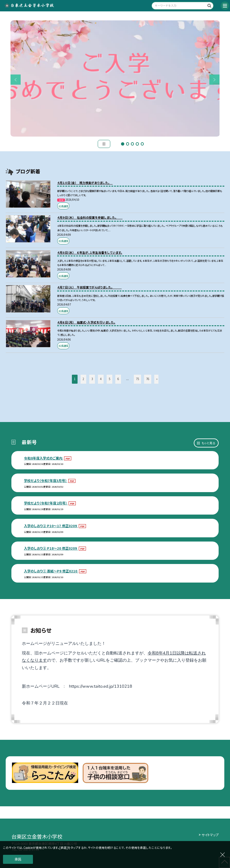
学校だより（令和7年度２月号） (46, 503)
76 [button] (148, 379)
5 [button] (142, 144)
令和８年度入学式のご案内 (44, 458)
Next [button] (215, 80)
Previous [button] (16, 80)
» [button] (157, 379)
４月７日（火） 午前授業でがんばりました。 (89, 287)
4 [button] (137, 144)
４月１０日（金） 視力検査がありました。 (85, 183)
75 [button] (137, 379)
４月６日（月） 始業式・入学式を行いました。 (86, 322)
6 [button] (118, 379)
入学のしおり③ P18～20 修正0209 (51, 548)
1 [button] (122, 144)
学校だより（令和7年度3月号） (46, 480)
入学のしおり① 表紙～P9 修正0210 (51, 571)
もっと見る (208, 443)
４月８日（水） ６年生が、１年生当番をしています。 (90, 252)
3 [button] (132, 144)
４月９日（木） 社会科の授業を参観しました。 (90, 217)
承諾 (18, 859)
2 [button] (128, 144)
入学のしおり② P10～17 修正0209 (51, 526)
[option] (115, 79)
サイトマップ (210, 835)
